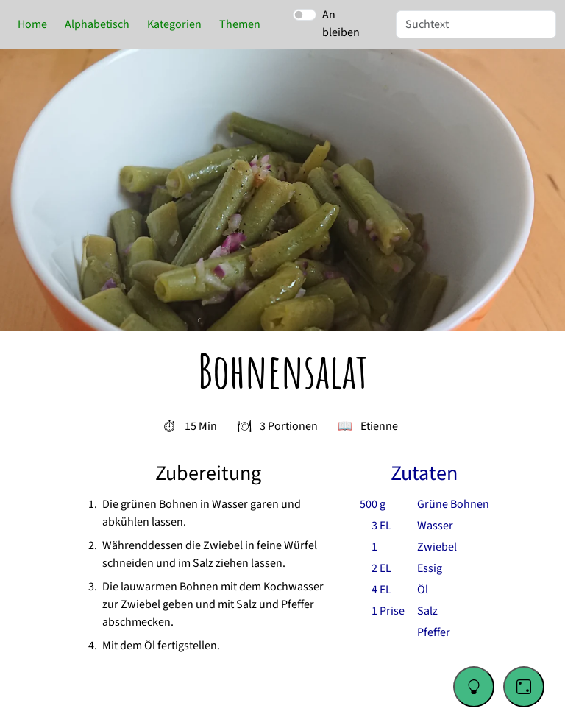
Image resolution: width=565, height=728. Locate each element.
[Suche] (476, 24)
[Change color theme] (474, 687)
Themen (240, 24)
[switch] (305, 15)
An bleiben (341, 24)
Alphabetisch (97, 24)
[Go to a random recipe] (524, 687)
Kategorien (174, 24)
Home (32, 24)
